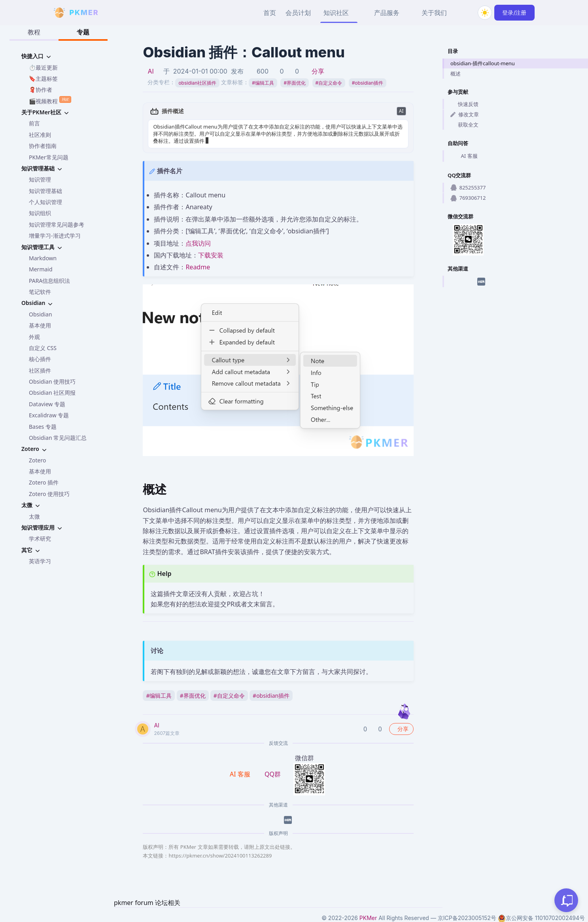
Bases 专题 (43, 427)
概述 (456, 74)
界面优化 (295, 83)
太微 (34, 516)
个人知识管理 (45, 202)
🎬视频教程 (50, 100)
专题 (83, 32)
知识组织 (40, 213)
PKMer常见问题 (49, 157)
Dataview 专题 (47, 404)
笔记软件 (40, 292)
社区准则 (40, 135)
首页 (270, 13)
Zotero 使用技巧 (49, 494)
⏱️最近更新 (43, 67)
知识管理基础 (45, 191)
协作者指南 (43, 146)
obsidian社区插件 (197, 83)
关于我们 (434, 13)
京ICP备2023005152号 (467, 918)
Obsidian (41, 314)
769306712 (468, 198)
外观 (34, 337)
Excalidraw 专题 (49, 415)
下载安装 (211, 255)
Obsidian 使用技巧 (52, 381)
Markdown (43, 258)
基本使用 (40, 325)
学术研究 (40, 539)
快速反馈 (464, 104)
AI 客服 (464, 156)
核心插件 (40, 359)
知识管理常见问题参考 (57, 224)
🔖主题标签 (43, 79)
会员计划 (298, 13)
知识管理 (40, 179)
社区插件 (40, 370)
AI (150, 71)
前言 (34, 123)
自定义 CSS (43, 348)
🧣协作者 (41, 90)
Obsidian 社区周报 (52, 393)
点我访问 (198, 243)
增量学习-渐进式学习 (55, 236)
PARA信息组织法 (49, 281)
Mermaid (41, 269)
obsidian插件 (368, 83)
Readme (198, 267)
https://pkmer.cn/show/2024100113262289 (220, 856)
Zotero (37, 460)
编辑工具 (263, 83)
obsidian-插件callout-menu (483, 63)
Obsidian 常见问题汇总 (58, 438)
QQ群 (273, 774)
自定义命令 (329, 83)
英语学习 (40, 561)
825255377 (468, 187)
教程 (34, 32)
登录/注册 (514, 12)
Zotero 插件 (44, 482)
